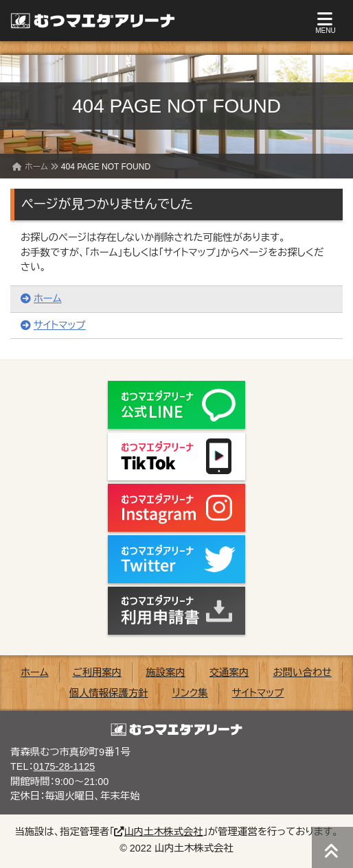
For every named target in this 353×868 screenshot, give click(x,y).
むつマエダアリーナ (86, 21)
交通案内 (229, 672)
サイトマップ (53, 325)
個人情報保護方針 (109, 693)
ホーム (36, 167)
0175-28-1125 (65, 766)
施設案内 (166, 672)
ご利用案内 (98, 672)
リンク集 (190, 693)
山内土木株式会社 (158, 832)
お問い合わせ (302, 672)
